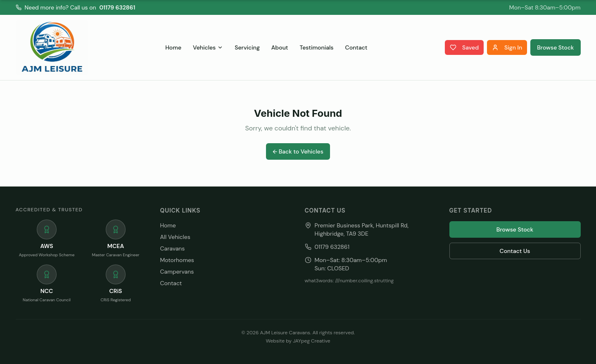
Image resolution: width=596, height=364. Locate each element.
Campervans (177, 272)
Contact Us (515, 251)
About (280, 47)
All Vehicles (175, 237)
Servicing (247, 47)
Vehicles (208, 47)
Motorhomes (177, 260)
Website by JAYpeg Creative (298, 341)
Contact (356, 47)
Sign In (507, 47)
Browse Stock (555, 47)
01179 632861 (118, 7)
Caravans (173, 248)
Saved (464, 47)
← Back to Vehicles (298, 151)
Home (173, 47)
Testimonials (317, 47)
